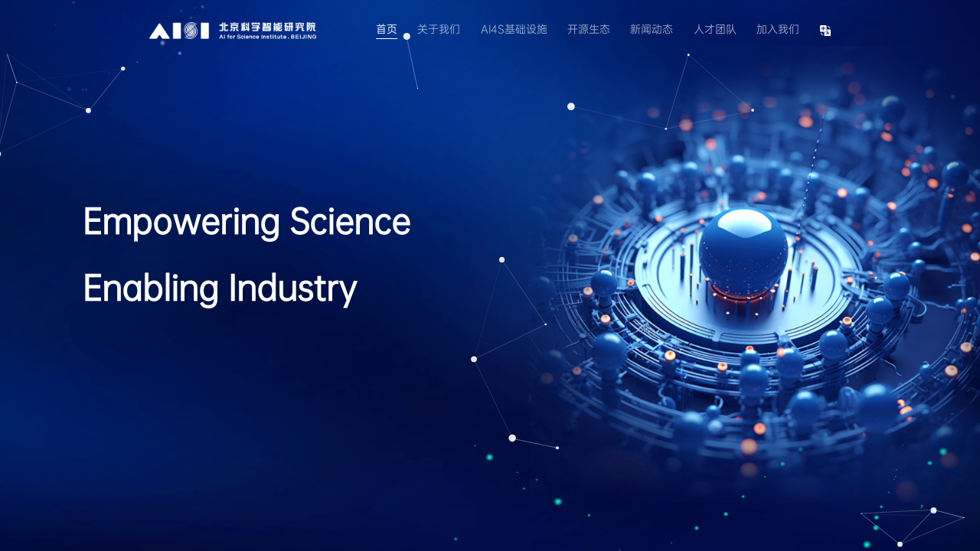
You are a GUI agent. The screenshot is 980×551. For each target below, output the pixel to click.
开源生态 (589, 29)
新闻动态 (652, 29)
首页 (387, 29)
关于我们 (439, 29)
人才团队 (715, 29)
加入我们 (778, 29)
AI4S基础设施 (514, 29)
